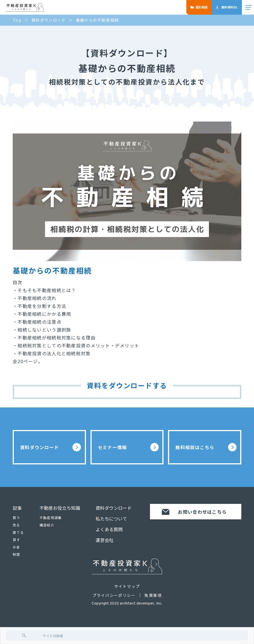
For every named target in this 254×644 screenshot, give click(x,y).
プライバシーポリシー (114, 595)
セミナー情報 (128, 447)
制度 (16, 554)
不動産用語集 (51, 518)
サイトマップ (127, 586)
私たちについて (111, 519)
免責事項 (153, 595)
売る (16, 525)
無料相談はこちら (206, 447)
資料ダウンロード (50, 447)
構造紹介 (47, 525)
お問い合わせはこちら (194, 512)
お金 (16, 547)
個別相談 (199, 7)
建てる (18, 532)
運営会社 (105, 540)
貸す (16, 540)
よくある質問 (109, 529)
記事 (17, 508)
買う (16, 518)
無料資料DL (227, 7)
